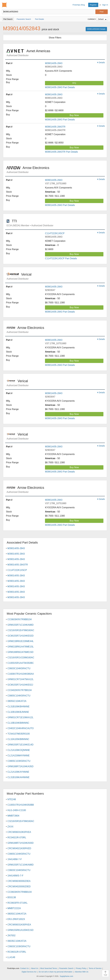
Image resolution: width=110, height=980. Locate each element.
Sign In (105, 5)
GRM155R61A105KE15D (20, 930)
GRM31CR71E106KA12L (20, 717)
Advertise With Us (81, 972)
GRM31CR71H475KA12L (20, 679)
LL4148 (11, 957)
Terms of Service (95, 968)
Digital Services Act (29, 972)
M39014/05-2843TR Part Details (61, 152)
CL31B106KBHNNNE (18, 707)
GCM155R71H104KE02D (20, 636)
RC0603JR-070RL (17, 952)
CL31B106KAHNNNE (18, 777)
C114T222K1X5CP (55, 233)
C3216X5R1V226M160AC (21, 658)
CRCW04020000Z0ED (19, 886)
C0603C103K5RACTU (19, 946)
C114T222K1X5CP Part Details (61, 258)
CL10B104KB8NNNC (18, 723)
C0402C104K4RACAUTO (21, 728)
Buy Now (74, 115)
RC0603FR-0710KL (18, 903)
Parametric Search (66, 968)
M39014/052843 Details (96, 29)
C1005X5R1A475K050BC (21, 663)
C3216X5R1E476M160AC (21, 630)
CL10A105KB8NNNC (18, 739)
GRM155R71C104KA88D (20, 625)
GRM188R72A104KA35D (20, 766)
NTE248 (12, 799)
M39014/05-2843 (54, 63)
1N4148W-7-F (15, 859)
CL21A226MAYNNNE (18, 756)
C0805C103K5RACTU (19, 761)
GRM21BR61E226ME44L (21, 641)
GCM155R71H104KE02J (20, 685)
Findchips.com (4, 5)
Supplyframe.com (66, 976)
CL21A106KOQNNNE (19, 750)
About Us (34, 968)
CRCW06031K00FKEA (19, 925)
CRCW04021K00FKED (19, 848)
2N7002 (11, 936)
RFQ (74, 83)
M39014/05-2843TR (55, 127)
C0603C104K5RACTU (19, 668)
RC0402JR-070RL (17, 837)
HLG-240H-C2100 (17, 810)
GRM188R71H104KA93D (20, 843)
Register (93, 5)
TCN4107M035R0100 (19, 734)
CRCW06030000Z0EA (19, 881)
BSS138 (12, 897)
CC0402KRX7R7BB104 (20, 690)
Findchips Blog (79, 5)
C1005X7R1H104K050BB (21, 805)
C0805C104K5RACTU (19, 696)
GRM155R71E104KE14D (20, 745)
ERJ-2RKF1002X (16, 919)
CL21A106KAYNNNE (18, 772)
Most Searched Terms (49, 968)
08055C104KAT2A (17, 701)
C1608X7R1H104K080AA (21, 674)
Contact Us (24, 968)
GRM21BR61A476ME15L (21, 647)
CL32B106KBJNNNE (18, 712)
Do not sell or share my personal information (56, 972)
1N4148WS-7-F (15, 876)
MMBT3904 (13, 816)
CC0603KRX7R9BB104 (20, 619)
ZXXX (10, 827)
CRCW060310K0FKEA (19, 832)
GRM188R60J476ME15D (20, 652)
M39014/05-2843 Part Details (60, 87)
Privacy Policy (81, 968)
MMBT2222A (14, 908)
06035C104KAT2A (17, 941)
